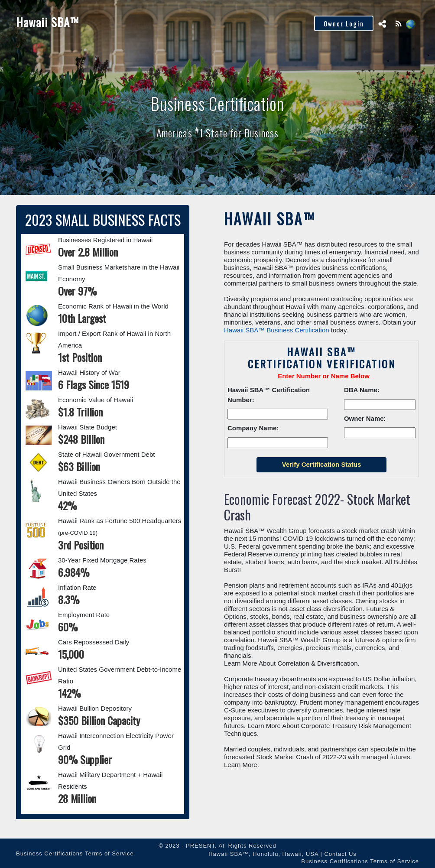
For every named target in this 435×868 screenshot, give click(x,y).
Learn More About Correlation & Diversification (291, 663)
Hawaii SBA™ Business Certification (277, 330)
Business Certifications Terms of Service (75, 853)
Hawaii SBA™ (47, 22)
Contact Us (340, 854)
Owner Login (344, 23)
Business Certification (217, 103)
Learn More (241, 765)
